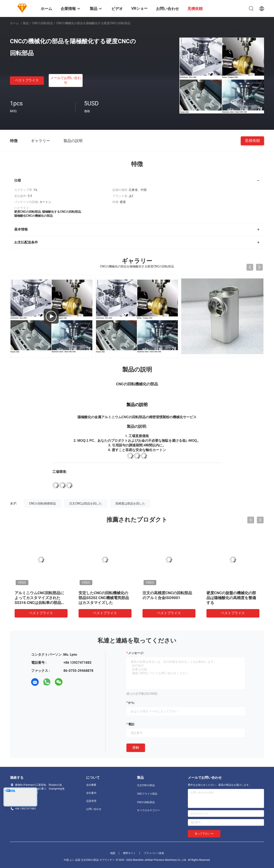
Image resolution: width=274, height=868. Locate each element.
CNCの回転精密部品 (42, 503)
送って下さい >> (204, 834)
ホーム (14, 23)
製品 (26, 23)
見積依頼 (252, 140)
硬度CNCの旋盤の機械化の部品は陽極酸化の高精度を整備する (231, 598)
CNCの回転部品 (43, 23)
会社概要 (91, 785)
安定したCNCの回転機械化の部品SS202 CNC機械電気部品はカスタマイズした (104, 598)
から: (131, 703)
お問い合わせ (94, 809)
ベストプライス (27, 80)
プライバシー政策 (154, 853)
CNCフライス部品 (147, 794)
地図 (113, 853)
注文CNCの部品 (146, 785)
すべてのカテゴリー (148, 810)
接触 (136, 747)
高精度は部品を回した (130, 503)
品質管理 (91, 801)
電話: (131, 724)
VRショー (139, 8)
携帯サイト (129, 853)
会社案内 (91, 793)
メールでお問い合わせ (66, 80)
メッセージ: (136, 653)
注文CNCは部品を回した (86, 503)
